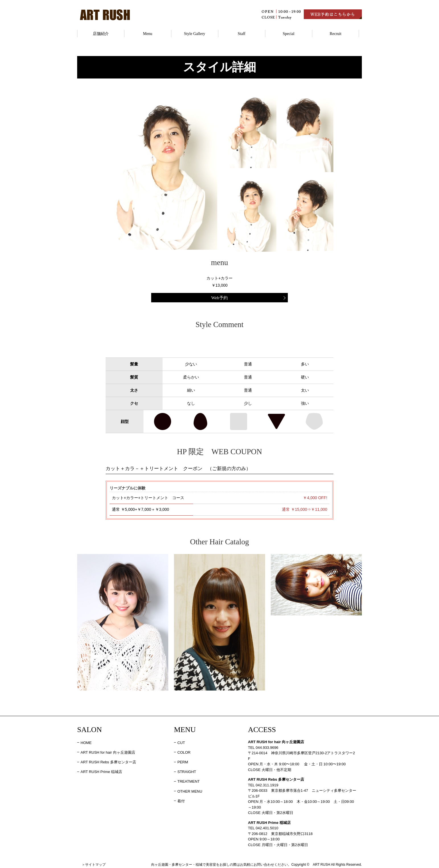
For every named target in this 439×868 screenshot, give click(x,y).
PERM (183, 761)
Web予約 (219, 297)
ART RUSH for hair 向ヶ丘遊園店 (108, 751)
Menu (148, 34)
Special (289, 34)
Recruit (336, 34)
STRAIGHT (187, 771)
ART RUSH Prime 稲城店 (101, 771)
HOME (86, 741)
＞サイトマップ (94, 863)
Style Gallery (194, 34)
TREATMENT (188, 780)
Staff (242, 34)
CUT (181, 741)
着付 (181, 800)
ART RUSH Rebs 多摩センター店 (108, 761)
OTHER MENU (190, 790)
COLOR (184, 751)
